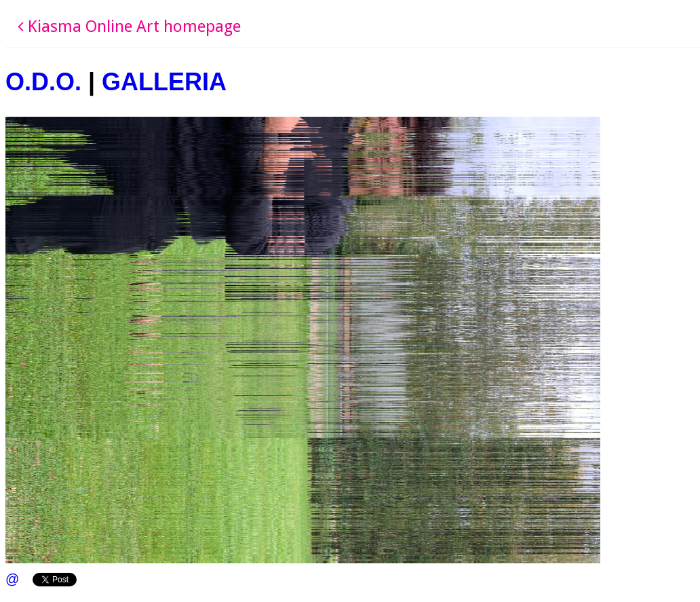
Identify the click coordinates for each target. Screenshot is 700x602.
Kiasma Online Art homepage (129, 26)
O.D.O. (43, 82)
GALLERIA (164, 82)
